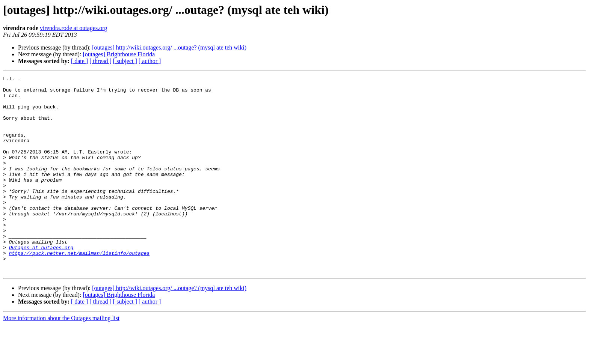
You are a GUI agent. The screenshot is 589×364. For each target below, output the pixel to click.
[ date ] (79, 61)
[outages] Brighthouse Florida (119, 54)
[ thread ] (100, 61)
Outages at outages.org (41, 282)
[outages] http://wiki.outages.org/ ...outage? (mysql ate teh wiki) (169, 47)
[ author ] (150, 61)
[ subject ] (125, 61)
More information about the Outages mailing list (61, 357)
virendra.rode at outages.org (73, 28)
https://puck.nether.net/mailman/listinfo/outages (79, 289)
